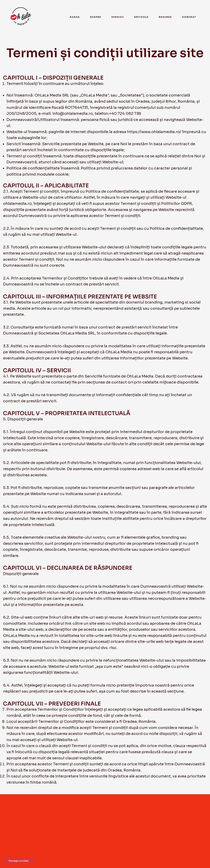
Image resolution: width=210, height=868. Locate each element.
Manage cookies (19, 861)
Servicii (118, 17)
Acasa (75, 17)
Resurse (165, 17)
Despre (96, 17)
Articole (141, 17)
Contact (189, 17)
